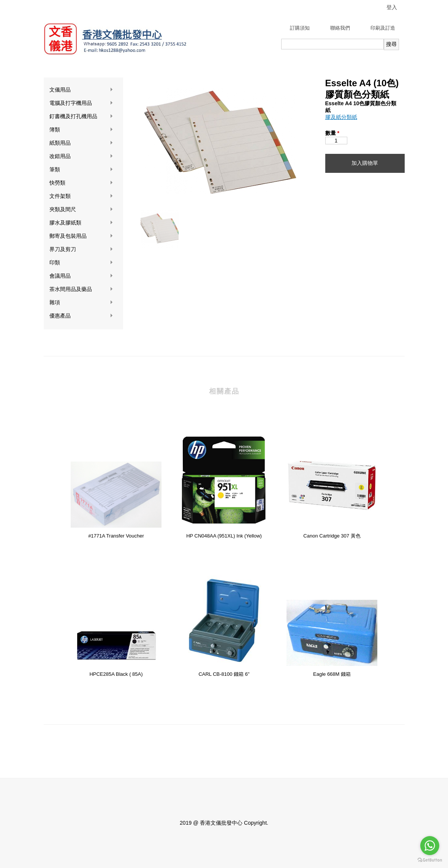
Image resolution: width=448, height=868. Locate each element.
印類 (81, 263)
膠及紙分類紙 (341, 117)
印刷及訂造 (383, 28)
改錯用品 (81, 156)
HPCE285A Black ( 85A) (116, 674)
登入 (392, 7)
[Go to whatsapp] (430, 846)
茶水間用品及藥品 (81, 289)
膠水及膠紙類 (81, 223)
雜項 (81, 303)
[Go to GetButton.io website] (430, 860)
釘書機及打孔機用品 (81, 116)
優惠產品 (81, 316)
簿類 (81, 130)
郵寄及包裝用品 (81, 236)
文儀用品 (81, 90)
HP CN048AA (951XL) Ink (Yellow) (224, 536)
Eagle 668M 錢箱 (332, 674)
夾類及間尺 (81, 209)
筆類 (81, 170)
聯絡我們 (340, 28)
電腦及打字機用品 (81, 103)
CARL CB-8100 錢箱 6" (224, 674)
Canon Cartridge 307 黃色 (332, 536)
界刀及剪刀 (81, 249)
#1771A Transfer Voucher (116, 536)
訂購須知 (300, 28)
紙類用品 (81, 143)
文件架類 (81, 196)
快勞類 (81, 183)
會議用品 (81, 276)
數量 (332, 133)
